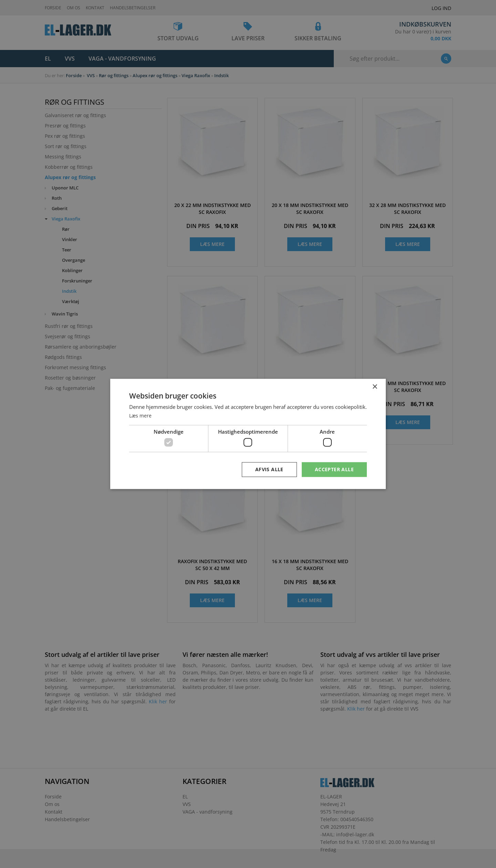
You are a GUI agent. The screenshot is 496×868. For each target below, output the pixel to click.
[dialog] (248, 434)
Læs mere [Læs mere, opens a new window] (141, 415)
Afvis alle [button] (269, 469)
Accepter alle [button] (334, 469)
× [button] (375, 387)
